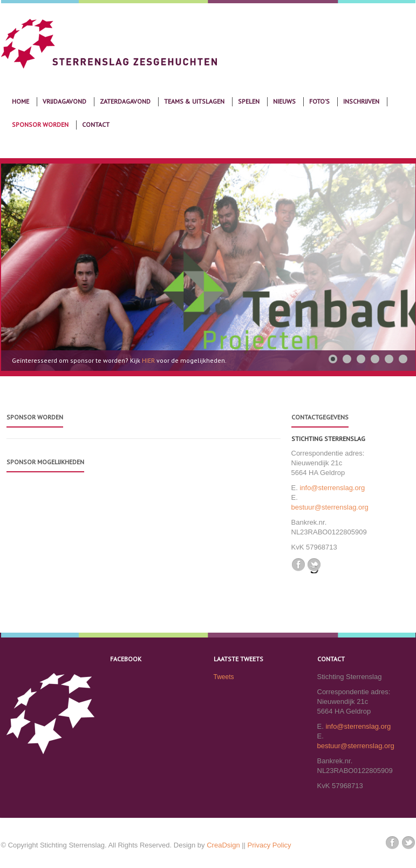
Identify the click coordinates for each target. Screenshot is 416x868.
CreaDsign (223, 845)
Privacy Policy (270, 845)
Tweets (224, 677)
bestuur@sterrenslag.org (330, 507)
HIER (149, 360)
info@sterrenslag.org (332, 488)
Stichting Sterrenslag (328, 439)
